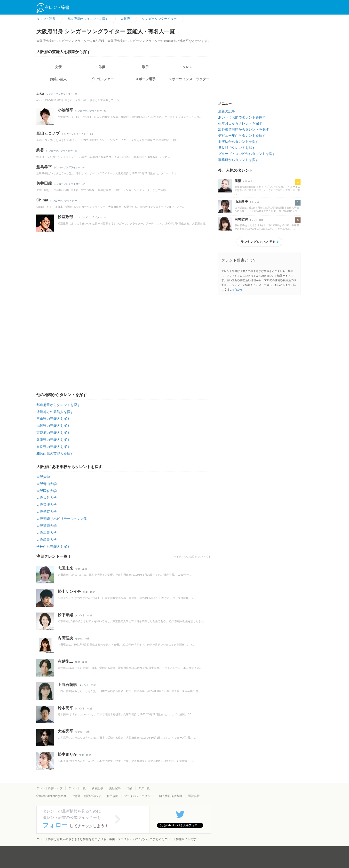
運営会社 (194, 796)
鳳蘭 (238, 181)
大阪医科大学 (47, 491)
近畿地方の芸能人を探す (55, 412)
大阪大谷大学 (47, 498)
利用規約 (112, 796)
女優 (58, 67)
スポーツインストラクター (189, 79)
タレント (189, 67)
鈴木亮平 (65, 708)
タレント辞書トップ (49, 788)
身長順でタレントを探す (237, 148)
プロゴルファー (102, 79)
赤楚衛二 (65, 661)
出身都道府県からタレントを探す (244, 129)
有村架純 (241, 219)
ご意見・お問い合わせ (86, 796)
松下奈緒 (65, 615)
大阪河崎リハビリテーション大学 (62, 519)
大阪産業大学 (47, 540)
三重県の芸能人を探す (53, 419)
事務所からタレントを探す (238, 160)
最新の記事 (227, 111)
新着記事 (97, 788)
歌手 (145, 67)
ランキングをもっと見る (258, 242)
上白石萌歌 (67, 685)
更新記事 (115, 788)
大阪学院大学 (47, 512)
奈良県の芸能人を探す (53, 447)
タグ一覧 (144, 788)
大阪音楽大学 (47, 505)
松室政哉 (65, 217)
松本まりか (67, 754)
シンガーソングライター (59, 94)
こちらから (236, 289)
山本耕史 (241, 202)
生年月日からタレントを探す (240, 123)
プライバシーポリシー (139, 796)
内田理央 (65, 638)
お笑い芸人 (58, 79)
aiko (40, 93)
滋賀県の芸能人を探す (53, 426)
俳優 (102, 67)
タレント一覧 (77, 788)
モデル (79, 639)
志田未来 (65, 568)
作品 (129, 788)
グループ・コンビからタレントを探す (247, 154)
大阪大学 (43, 477)
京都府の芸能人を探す (53, 433)
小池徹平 (65, 110)
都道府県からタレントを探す (58, 405)
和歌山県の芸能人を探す (55, 454)
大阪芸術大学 (47, 526)
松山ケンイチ (69, 592)
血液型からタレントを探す (238, 142)
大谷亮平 (65, 731)
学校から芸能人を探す (53, 547)
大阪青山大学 (47, 484)
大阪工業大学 (47, 533)
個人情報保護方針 (171, 796)
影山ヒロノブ (48, 133)
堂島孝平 (44, 167)
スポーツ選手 (145, 79)
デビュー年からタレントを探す (242, 135)
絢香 (40, 150)
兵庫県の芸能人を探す (53, 440)
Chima (42, 200)
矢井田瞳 (44, 183)
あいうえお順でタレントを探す (242, 117)
